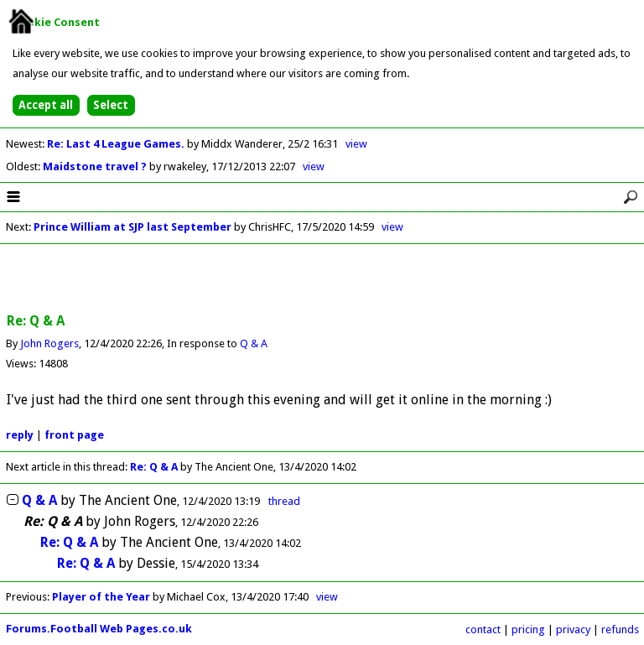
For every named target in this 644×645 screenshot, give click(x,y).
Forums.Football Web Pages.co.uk (99, 629)
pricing (528, 629)
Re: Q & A (154, 467)
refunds (620, 629)
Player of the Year (101, 597)
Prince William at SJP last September (132, 227)
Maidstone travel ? (96, 166)
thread (284, 501)
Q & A (254, 343)
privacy (573, 629)
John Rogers (49, 343)
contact (483, 629)
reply (20, 435)
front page (74, 435)
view (356, 144)
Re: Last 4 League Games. (117, 144)
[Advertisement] (322, 279)
